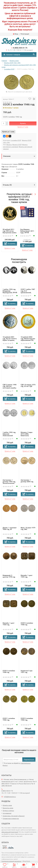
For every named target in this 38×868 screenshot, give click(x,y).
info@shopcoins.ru (10, 797)
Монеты (9, 145)
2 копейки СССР (16, 140)
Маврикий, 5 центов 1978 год (9, 576)
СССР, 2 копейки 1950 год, (27, 719)
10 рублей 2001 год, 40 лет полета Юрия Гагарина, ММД (10, 339)
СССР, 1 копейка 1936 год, (9, 719)
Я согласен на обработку (17, 764)
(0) (8, 236)
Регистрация (25, 34)
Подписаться (29, 760)
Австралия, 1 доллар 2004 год (27, 481)
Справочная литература (11, 819)
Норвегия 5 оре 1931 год (27, 671)
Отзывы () (7, 185)
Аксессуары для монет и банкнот (14, 816)
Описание (7, 156)
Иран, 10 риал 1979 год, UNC (28, 528)
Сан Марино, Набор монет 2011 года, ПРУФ (27, 231)
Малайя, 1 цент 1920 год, (9, 624)
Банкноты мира (8, 808)
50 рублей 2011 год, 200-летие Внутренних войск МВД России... (10, 232)
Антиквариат (7, 813)
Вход (15, 34)
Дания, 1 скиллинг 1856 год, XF (10, 528)
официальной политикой (10, 832)
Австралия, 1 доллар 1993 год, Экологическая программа (9, 482)
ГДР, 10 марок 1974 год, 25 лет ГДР (28, 385)
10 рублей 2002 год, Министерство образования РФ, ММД (28, 339)
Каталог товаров (12, 55)
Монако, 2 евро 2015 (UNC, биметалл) (27, 434)
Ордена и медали (8, 811)
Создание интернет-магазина (11, 861)
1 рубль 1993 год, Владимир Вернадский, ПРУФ (10, 291)
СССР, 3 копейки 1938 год (27, 624)
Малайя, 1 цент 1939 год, (27, 576)
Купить (23, 123)
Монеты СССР (17, 145)
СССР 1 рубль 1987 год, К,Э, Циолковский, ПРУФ (28, 292)
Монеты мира (7, 805)
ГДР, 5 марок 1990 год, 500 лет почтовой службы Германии (10, 387)
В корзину (12, 243)
